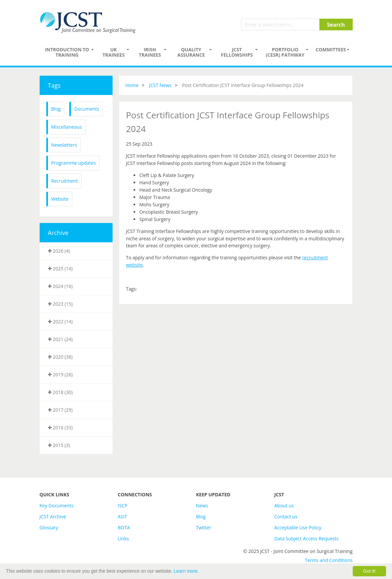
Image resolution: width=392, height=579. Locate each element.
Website (60, 199)
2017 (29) (60, 410)
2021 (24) (60, 339)
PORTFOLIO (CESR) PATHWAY (285, 52)
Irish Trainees (150, 52)
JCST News (160, 85)
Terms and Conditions (329, 560)
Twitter (204, 527)
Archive (58, 233)
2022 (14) (60, 321)
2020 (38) (60, 357)
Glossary (49, 527)
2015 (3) (59, 445)
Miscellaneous (67, 127)
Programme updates (74, 163)
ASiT (123, 516)
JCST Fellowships (237, 52)
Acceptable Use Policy (298, 527)
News (202, 505)
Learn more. (186, 571)
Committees (331, 49)
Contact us (286, 516)
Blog (56, 109)
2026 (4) (59, 251)
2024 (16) (60, 286)
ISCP (123, 505)
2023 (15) (60, 304)
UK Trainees (114, 52)
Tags (54, 85)
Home (132, 85)
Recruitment (65, 181)
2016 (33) (60, 427)
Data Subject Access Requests (307, 538)
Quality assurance (191, 52)
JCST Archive (53, 516)
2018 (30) (60, 392)
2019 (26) (60, 374)
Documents (87, 109)
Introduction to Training (67, 52)
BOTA (124, 527)
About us (284, 505)
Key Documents (57, 505)
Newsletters (64, 145)
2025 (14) (60, 268)
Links (123, 538)
